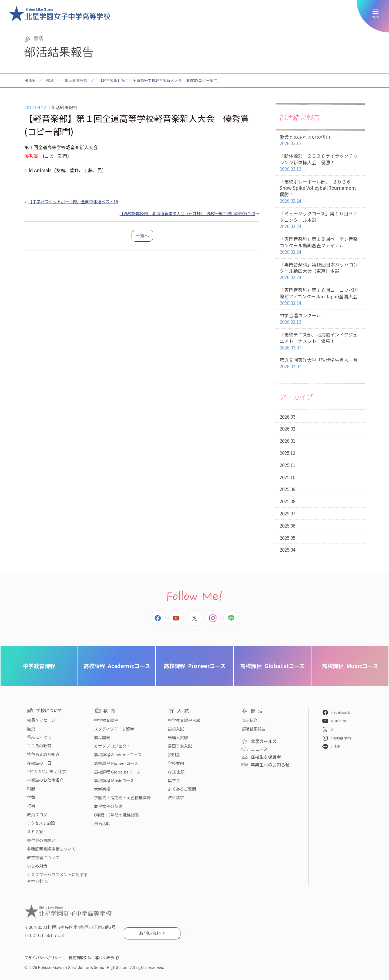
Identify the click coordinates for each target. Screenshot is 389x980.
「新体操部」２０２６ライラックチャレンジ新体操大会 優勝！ (320, 162)
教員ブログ (37, 814)
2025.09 (287, 489)
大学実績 (102, 789)
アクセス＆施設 (41, 823)
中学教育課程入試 (184, 720)
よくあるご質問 (182, 789)
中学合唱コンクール (320, 319)
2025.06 (287, 526)
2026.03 (287, 417)
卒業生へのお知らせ (270, 765)
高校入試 (176, 729)
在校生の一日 (39, 763)
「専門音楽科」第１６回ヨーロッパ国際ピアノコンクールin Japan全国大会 (320, 296)
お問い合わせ (152, 933)
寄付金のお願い (41, 840)
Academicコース (117, 666)
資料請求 (176, 797)
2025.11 (287, 465)
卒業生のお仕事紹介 (45, 780)
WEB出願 (176, 772)
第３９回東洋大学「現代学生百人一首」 (321, 363)
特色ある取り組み (43, 754)
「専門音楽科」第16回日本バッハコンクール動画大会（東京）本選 (320, 271)
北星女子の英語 (108, 806)
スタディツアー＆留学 (114, 729)
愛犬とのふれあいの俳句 (320, 140)
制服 (31, 789)
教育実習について (43, 857)
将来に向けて (39, 737)
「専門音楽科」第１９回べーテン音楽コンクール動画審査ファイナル (320, 245)
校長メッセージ (41, 720)
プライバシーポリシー (43, 958)
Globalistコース (272, 666)
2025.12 (287, 453)
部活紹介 (250, 720)
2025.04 (287, 550)
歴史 (31, 729)
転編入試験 (178, 737)
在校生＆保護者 (266, 757)
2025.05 (287, 538)
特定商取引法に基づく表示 (91, 958)
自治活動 (102, 823)
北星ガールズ (264, 741)
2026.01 (287, 441)
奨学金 (174, 780)
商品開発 (102, 737)
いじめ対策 (37, 866)
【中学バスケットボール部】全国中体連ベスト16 (73, 201)
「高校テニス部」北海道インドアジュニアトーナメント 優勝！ (320, 341)
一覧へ (142, 236)
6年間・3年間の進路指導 (116, 815)
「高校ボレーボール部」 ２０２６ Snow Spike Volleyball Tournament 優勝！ (320, 191)
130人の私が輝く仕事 (46, 771)
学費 (31, 797)
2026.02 (287, 429)
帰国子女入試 (180, 746)
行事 (31, 806)
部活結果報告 (76, 80)
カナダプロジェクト (112, 746)
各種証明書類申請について (51, 849)
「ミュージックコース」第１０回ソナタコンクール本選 (320, 220)
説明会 (174, 754)
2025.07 (287, 513)
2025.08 (287, 501)
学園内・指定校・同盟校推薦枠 (122, 797)
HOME (30, 80)
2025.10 (287, 477)
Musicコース (350, 666)
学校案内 (176, 763)
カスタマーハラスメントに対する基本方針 (57, 878)
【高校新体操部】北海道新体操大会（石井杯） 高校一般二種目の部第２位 (187, 213)
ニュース (259, 749)
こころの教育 (39, 746)
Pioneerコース (195, 666)
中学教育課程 (39, 666)
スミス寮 (35, 831)
